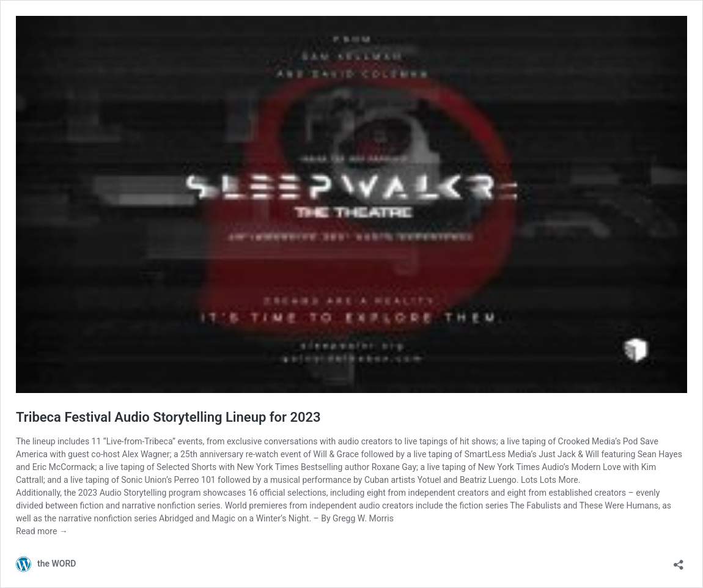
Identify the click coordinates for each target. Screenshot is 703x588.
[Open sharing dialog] (679, 561)
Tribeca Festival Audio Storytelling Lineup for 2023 (168, 417)
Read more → (42, 531)
